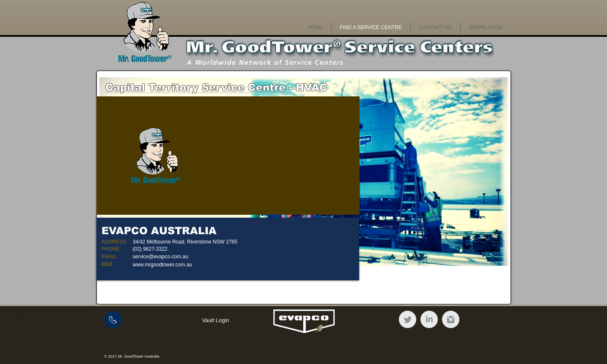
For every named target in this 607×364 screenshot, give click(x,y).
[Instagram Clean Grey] (451, 319)
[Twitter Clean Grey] (408, 319)
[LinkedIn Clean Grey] (429, 319)
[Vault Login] (216, 320)
